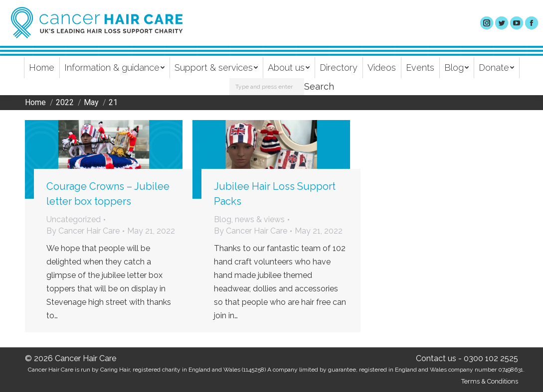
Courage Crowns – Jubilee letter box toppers (108, 194)
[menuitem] (42, 68)
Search (319, 86)
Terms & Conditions (490, 381)
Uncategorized (74, 219)
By (83, 231)
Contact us (436, 358)
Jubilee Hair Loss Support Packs (275, 194)
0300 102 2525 (491, 358)
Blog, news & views (249, 219)
